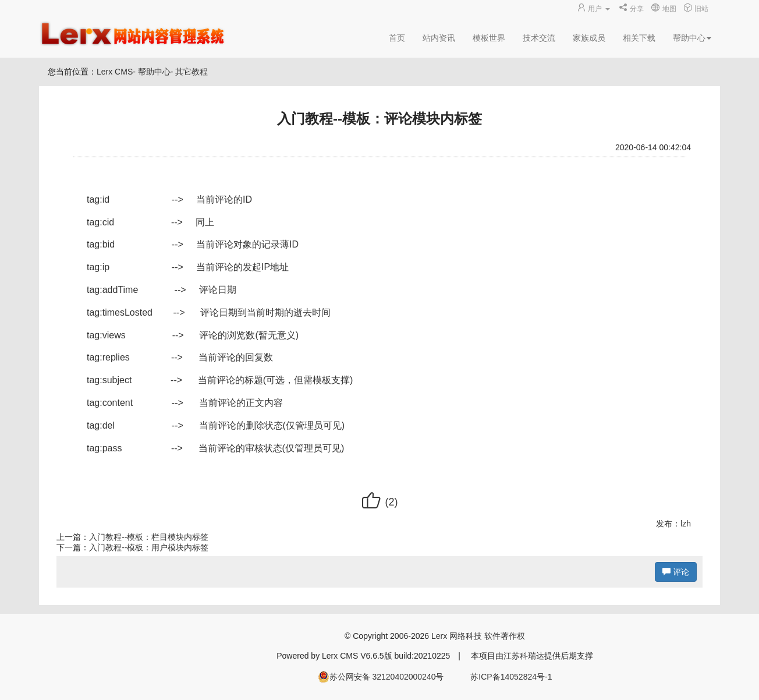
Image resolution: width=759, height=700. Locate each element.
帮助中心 (154, 72)
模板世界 (489, 38)
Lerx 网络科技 (457, 636)
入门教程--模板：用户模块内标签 (149, 547)
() (379, 502)
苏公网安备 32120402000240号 (381, 677)
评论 (676, 572)
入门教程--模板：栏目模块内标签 (149, 537)
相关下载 (639, 38)
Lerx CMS (115, 72)
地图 (663, 9)
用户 (594, 9)
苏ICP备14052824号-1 (511, 677)
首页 (397, 38)
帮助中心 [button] (692, 38)
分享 (631, 9)
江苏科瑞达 (524, 656)
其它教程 (191, 72)
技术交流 (539, 38)
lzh (686, 524)
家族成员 (589, 38)
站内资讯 (439, 38)
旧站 (696, 9)
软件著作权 (505, 636)
